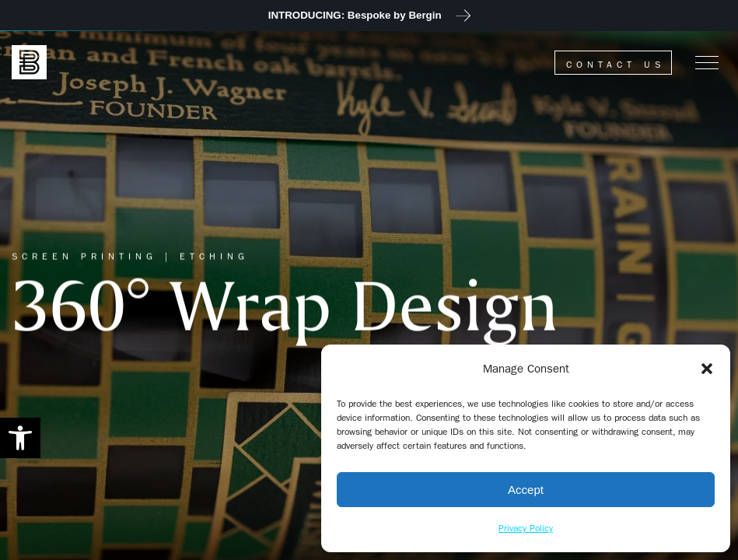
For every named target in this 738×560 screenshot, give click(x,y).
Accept (526, 490)
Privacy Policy (526, 528)
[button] (20, 438)
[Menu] (707, 62)
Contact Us (616, 65)
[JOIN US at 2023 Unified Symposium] (369, 16)
